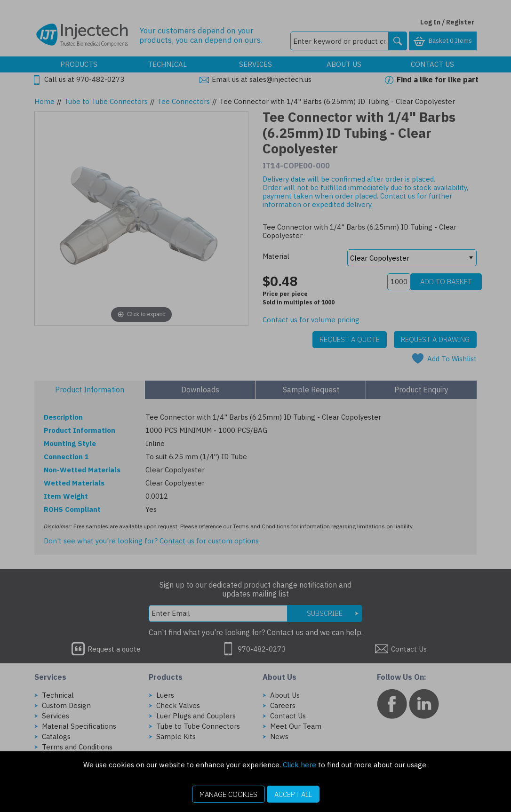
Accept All (293, 794)
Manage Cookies (228, 794)
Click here (299, 765)
